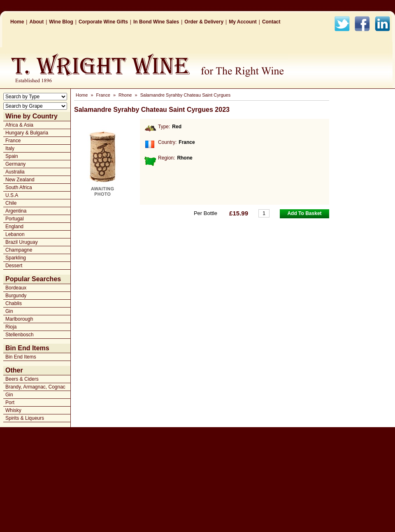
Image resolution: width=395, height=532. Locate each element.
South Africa (19, 187)
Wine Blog (61, 22)
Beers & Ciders (22, 379)
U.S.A (12, 195)
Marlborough (19, 319)
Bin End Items (21, 357)
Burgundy (16, 296)
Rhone (125, 95)
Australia (15, 172)
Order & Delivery (204, 22)
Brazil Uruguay (22, 242)
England (14, 227)
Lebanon (15, 234)
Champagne (19, 250)
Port (10, 402)
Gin (9, 311)
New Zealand (20, 180)
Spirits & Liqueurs (25, 418)
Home (17, 22)
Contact (271, 22)
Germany (15, 164)
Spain (12, 156)
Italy (10, 148)
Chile (11, 203)
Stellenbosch (20, 335)
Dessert (14, 266)
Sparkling (16, 258)
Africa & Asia (19, 125)
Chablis (14, 303)
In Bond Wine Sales (156, 22)
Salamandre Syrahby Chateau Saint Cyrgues (186, 95)
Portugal (15, 219)
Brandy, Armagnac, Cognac (35, 387)
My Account (243, 22)
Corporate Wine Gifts (103, 22)
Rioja (11, 327)
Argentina (16, 211)
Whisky (13, 410)
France (13, 141)
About (36, 22)
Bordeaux (16, 288)
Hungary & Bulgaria (27, 133)
